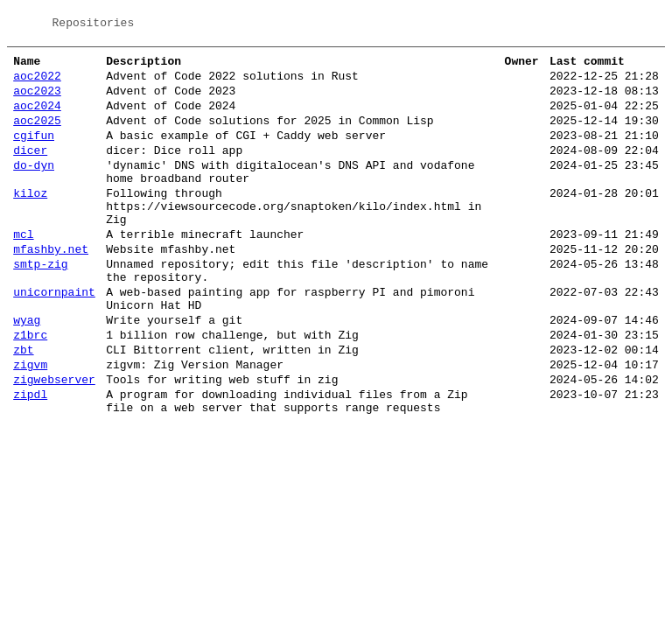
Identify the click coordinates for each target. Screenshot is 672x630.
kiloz (30, 219)
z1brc (30, 387)
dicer (30, 168)
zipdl (30, 457)
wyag (27, 369)
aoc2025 (37, 133)
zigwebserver (54, 439)
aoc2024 (37, 115)
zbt (23, 404)
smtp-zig (40, 303)
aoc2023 (37, 98)
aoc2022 (37, 80)
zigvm (30, 422)
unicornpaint (54, 336)
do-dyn (34, 185)
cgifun (34, 150)
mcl (23, 268)
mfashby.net (51, 285)
